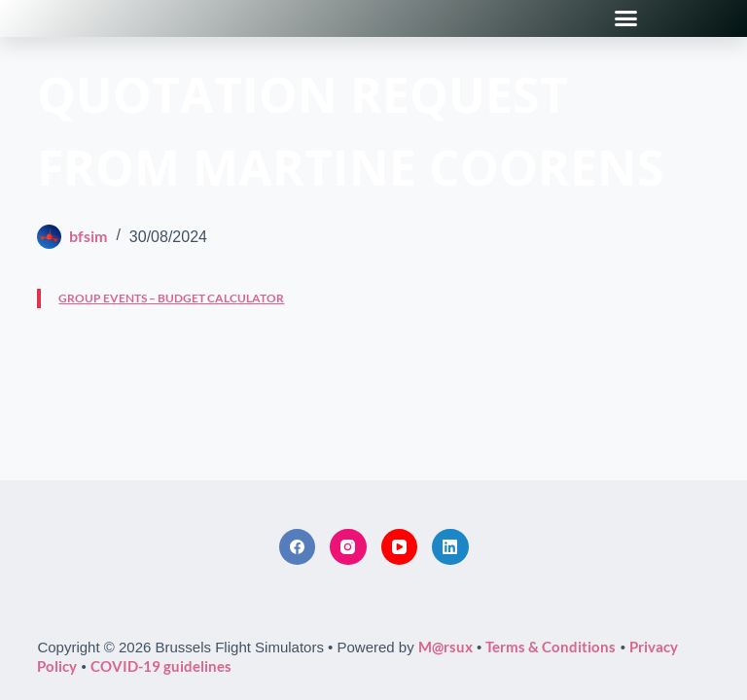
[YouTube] (400, 547)
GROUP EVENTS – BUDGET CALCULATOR (171, 298)
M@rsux (445, 647)
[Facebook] (298, 547)
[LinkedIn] (450, 547)
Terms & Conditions (551, 647)
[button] (626, 18)
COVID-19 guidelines (161, 666)
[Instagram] (348, 547)
